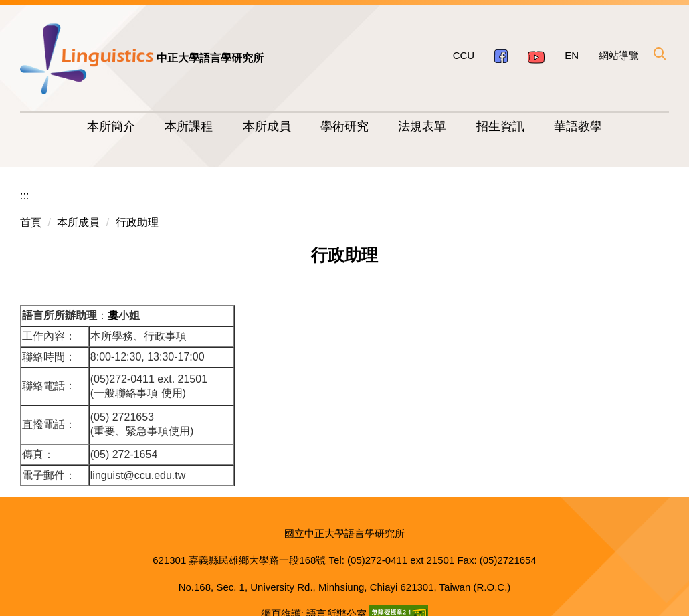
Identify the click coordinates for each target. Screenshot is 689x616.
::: (24, 180)
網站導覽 (619, 55)
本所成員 (78, 206)
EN (572, 55)
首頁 (31, 206)
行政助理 (137, 206)
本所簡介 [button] (111, 126)
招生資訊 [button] (500, 126)
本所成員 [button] (267, 126)
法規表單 (422, 126)
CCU (464, 55)
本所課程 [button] (189, 126)
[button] (659, 54)
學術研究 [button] (344, 126)
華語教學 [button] (578, 126)
